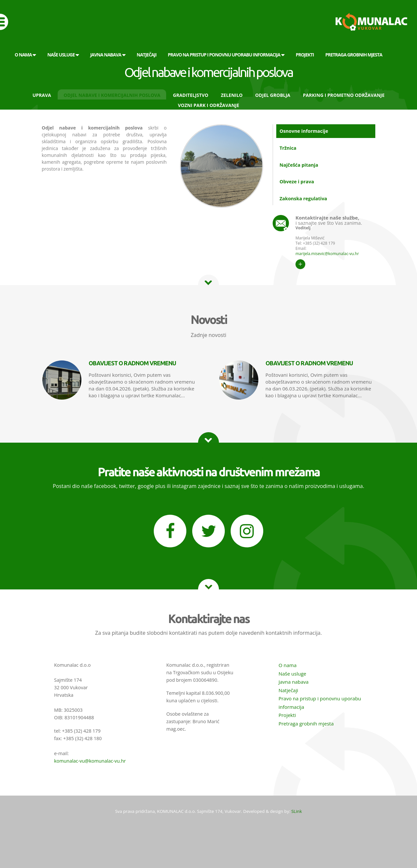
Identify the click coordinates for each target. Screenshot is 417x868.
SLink (296, 811)
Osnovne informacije (304, 131)
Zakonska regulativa (303, 198)
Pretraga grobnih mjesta (306, 723)
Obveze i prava (297, 182)
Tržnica (288, 148)
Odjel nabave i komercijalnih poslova (112, 95)
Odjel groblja (273, 95)
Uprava (42, 95)
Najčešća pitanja (299, 165)
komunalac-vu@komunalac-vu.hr (90, 761)
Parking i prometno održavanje (344, 95)
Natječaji (288, 690)
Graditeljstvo (191, 95)
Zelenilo (232, 95)
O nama (288, 665)
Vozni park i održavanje (208, 105)
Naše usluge (292, 674)
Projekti (287, 715)
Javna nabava (294, 682)
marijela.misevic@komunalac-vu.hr (327, 254)
